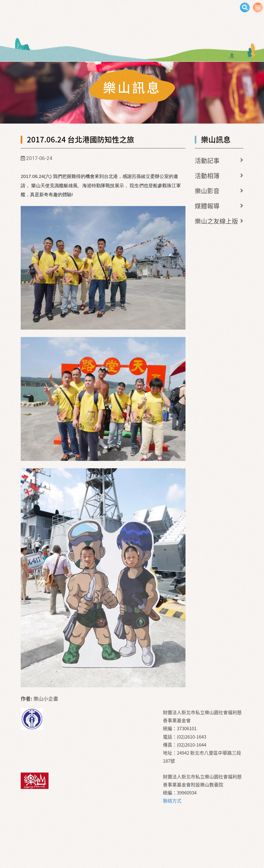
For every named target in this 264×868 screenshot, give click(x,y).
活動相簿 (207, 176)
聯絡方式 (172, 801)
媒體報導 (207, 206)
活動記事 (207, 160)
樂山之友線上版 (216, 221)
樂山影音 (207, 191)
